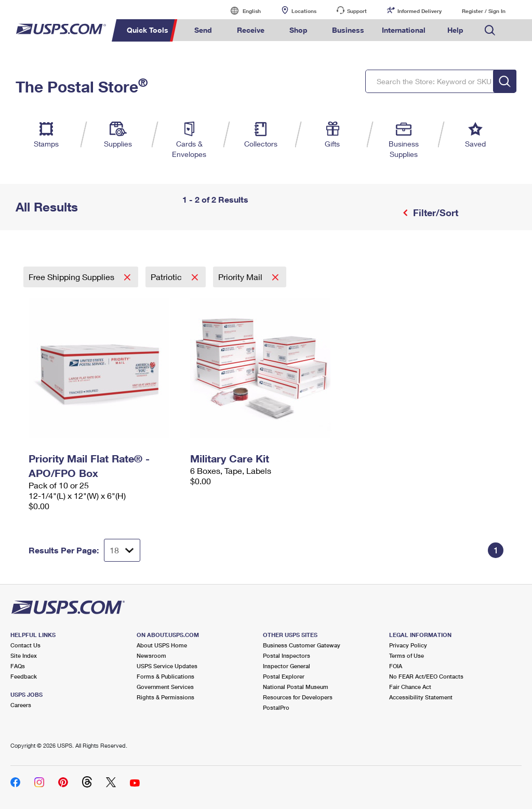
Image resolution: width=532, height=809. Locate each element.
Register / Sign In (484, 11)
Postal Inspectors (287, 655)
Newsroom (151, 655)
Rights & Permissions (165, 697)
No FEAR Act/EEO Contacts (426, 676)
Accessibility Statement (421, 697)
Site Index (24, 655)
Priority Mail (241, 277)
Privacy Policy (408, 645)
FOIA (396, 666)
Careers (21, 705)
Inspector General (287, 666)
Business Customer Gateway (302, 645)
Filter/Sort (434, 213)
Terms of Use (407, 655)
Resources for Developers (298, 697)
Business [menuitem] (348, 30)
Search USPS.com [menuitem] (490, 30)
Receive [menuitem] (251, 30)
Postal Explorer (284, 676)
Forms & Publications (165, 676)
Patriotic (167, 277)
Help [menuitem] (455, 30)
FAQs (18, 666)
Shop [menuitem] (298, 30)
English (241, 11)
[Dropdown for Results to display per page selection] (122, 550)
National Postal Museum (296, 687)
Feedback (24, 676)
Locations (304, 11)
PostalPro (276, 707)
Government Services (165, 687)
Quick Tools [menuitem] (148, 30)
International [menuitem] (404, 30)
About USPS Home (162, 645)
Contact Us (25, 645)
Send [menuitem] (203, 30)
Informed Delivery (420, 11)
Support (357, 11)
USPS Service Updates (167, 666)
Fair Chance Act (410, 687)
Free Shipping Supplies (72, 277)
